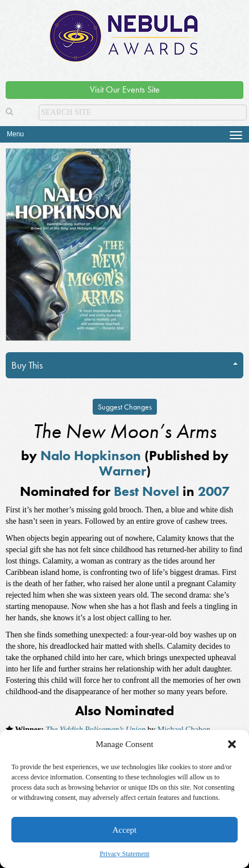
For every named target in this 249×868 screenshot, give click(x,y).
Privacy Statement (125, 854)
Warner (123, 471)
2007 (214, 491)
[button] (232, 744)
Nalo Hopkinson (91, 455)
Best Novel (146, 491)
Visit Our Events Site (125, 89)
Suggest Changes (125, 407)
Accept (125, 830)
